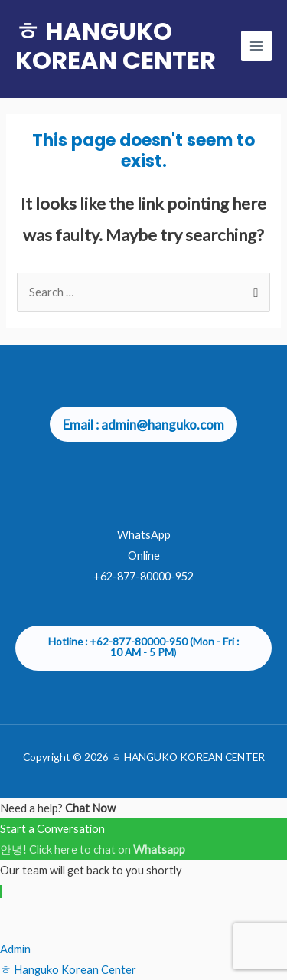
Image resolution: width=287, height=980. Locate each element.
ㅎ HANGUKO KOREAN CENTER (116, 46)
